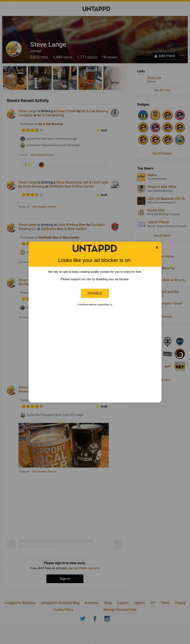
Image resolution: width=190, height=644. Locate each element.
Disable (95, 293)
